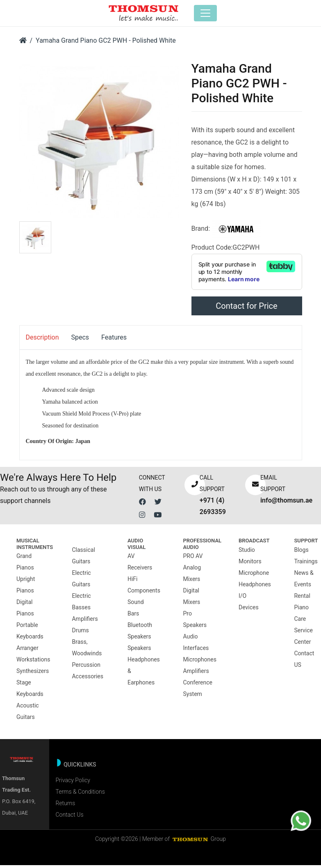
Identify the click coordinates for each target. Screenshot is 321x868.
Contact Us (69, 817)
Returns (65, 806)
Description (42, 340)
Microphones (199, 662)
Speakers (139, 651)
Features (114, 340)
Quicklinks (80, 767)
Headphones (255, 587)
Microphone (254, 575)
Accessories (87, 679)
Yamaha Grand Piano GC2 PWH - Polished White (106, 43)
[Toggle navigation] (209, 14)
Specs (80, 340)
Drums (80, 633)
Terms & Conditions (80, 795)
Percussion (86, 667)
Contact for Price (246, 309)
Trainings (306, 564)
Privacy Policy (73, 783)
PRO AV (193, 559)
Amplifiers (85, 621)
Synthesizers (33, 674)
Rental (302, 598)
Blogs (301, 552)
